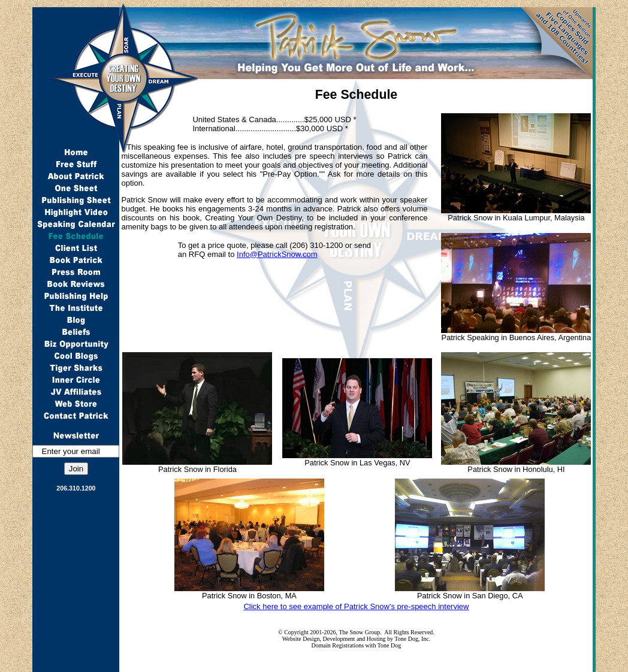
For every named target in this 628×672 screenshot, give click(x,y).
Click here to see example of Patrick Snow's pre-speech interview (356, 606)
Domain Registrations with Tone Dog (357, 645)
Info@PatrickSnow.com (277, 254)
